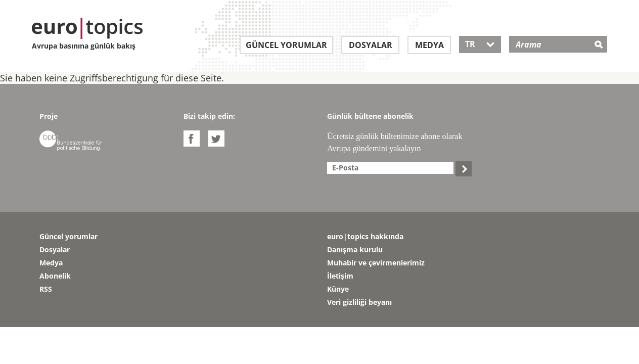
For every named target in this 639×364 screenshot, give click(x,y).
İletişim (340, 276)
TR (480, 44)
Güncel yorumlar (286, 45)
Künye (338, 289)
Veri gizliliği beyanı (359, 302)
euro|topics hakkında (365, 236)
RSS (46, 289)
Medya (429, 45)
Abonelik (55, 276)
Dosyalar (371, 45)
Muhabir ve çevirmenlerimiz (376, 263)
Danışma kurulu (355, 249)
